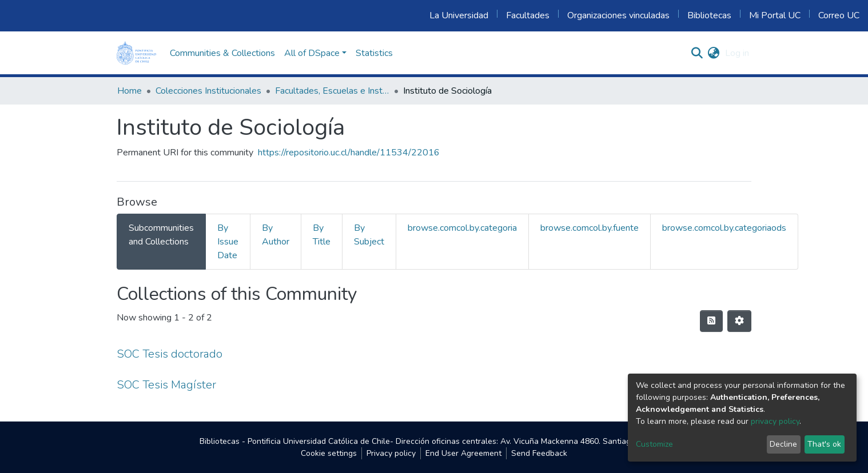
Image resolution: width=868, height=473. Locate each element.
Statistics (374, 53)
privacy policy (775, 421)
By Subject (369, 235)
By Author (276, 235)
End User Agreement (463, 453)
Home (130, 91)
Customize (654, 444)
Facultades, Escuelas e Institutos (332, 91)
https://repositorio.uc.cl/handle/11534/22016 (349, 153)
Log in (737, 53)
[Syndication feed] (711, 321)
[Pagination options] (739, 321)
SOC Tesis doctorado (170, 354)
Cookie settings (329, 453)
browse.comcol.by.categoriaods (724, 228)
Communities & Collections (222, 53)
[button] (713, 53)
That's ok (824, 444)
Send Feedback (539, 453)
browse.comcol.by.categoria (462, 228)
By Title (322, 235)
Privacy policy (391, 453)
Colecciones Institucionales (208, 91)
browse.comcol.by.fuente (590, 228)
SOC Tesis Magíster (166, 385)
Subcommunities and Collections (161, 235)
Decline (783, 444)
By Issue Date (228, 242)
